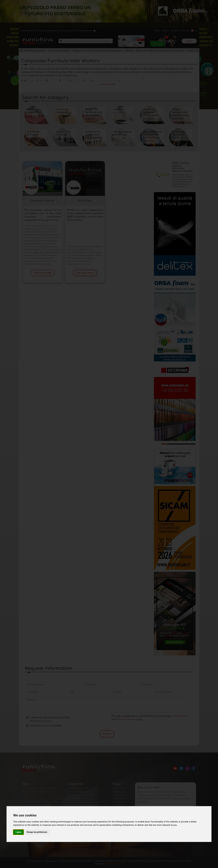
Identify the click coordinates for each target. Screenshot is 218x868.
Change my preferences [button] (37, 832)
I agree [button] (18, 832)
